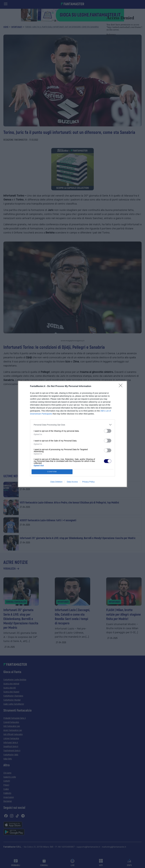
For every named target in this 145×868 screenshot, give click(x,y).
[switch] (108, 431)
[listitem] (72, 425)
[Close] (121, 386)
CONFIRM (52, 472)
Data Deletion (56, 482)
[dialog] (72, 434)
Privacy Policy (88, 482)
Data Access (72, 482)
